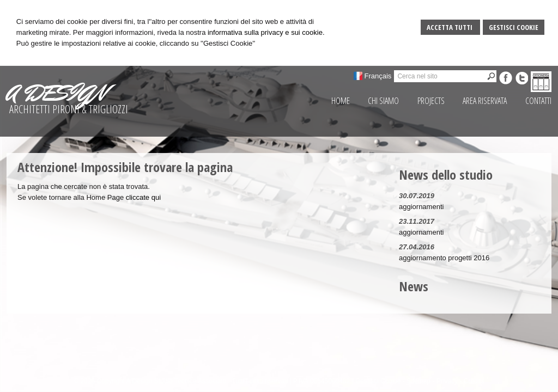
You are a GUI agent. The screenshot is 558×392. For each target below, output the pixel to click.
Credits (474, 381)
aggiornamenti (421, 207)
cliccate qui (143, 197)
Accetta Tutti (450, 27)
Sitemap (418, 381)
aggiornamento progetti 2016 (444, 258)
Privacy (447, 381)
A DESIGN (56, 93)
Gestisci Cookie (514, 27)
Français (378, 76)
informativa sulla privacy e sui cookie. (266, 32)
